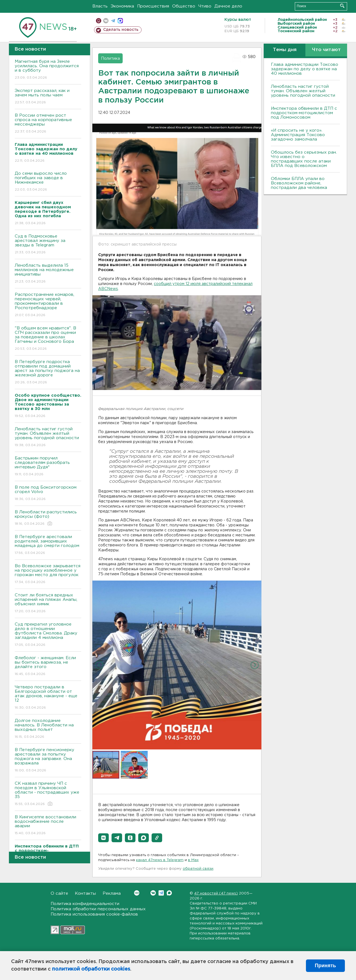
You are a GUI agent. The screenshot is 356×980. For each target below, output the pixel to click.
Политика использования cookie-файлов (94, 914)
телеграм (113, 21)
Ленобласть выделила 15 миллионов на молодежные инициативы (48, 274)
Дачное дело (228, 6)
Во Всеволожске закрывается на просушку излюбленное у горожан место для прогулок (48, 574)
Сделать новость (121, 30)
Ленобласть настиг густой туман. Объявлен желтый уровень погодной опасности (48, 437)
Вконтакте (137, 893)
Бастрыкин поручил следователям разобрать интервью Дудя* (48, 467)
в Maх (193, 860)
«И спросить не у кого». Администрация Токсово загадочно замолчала (298, 135)
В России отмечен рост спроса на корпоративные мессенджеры (48, 124)
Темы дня (285, 50)
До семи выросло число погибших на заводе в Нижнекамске (48, 182)
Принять (325, 966)
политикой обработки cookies (91, 969)
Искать (342, 6)
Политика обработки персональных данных (98, 909)
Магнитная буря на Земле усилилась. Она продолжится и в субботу (48, 70)
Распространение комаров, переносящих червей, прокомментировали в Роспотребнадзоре (48, 305)
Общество (184, 6)
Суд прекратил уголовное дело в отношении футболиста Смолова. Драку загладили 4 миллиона (48, 635)
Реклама (112, 893)
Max (169, 893)
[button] (103, 838)
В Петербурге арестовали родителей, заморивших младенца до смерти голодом (48, 545)
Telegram (161, 893)
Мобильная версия (99, 21)
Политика (110, 59)
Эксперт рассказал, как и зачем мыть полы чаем (48, 97)
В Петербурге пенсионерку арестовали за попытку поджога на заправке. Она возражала (48, 760)
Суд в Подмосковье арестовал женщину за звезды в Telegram (48, 245)
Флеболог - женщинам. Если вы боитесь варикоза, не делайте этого (48, 666)
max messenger (120, 21)
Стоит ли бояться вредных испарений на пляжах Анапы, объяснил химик (48, 603)
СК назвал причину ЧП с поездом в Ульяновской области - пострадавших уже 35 (48, 794)
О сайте (59, 893)
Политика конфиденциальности (85, 904)
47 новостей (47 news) (216, 893)
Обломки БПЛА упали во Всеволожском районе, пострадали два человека (299, 183)
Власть (100, 6)
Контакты (85, 893)
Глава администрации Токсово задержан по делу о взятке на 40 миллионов (305, 69)
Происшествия (153, 6)
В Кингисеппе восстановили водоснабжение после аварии (48, 825)
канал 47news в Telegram (160, 860)
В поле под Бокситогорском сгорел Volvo (48, 493)
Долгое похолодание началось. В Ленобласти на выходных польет (48, 729)
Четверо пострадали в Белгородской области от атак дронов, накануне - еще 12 (48, 698)
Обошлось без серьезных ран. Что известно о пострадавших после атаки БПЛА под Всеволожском (304, 159)
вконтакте (106, 21)
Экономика (122, 6)
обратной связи (198, 869)
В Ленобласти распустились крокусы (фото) (48, 518)
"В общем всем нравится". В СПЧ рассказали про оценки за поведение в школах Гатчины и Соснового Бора (48, 339)
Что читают (326, 50)
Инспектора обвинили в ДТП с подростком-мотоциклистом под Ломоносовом (304, 113)
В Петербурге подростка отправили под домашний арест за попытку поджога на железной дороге (48, 372)
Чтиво (205, 6)
